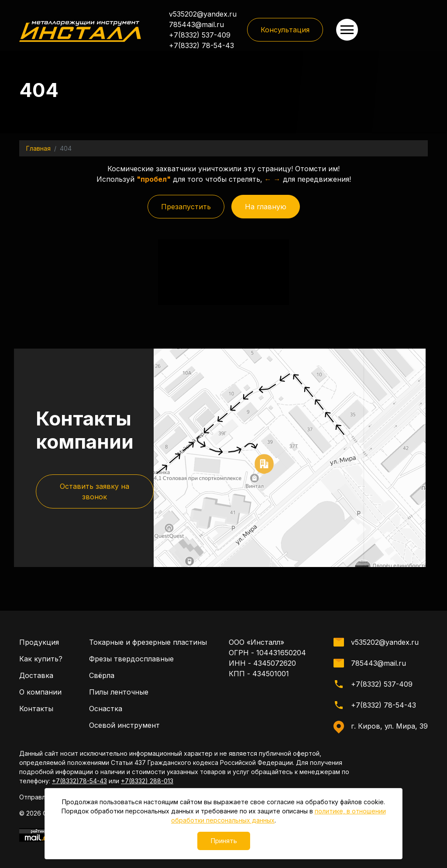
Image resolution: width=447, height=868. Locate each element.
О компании (40, 721)
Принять (224, 841)
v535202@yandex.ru (203, 14)
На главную (266, 207)
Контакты (36, 738)
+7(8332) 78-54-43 (201, 45)
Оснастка (106, 738)
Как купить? (41, 688)
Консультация (285, 30)
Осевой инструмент (124, 754)
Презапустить (186, 207)
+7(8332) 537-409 (200, 35)
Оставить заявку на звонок (95, 598)
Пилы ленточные (119, 721)
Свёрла (102, 705)
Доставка (36, 705)
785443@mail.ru (196, 24)
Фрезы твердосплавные (131, 688)
